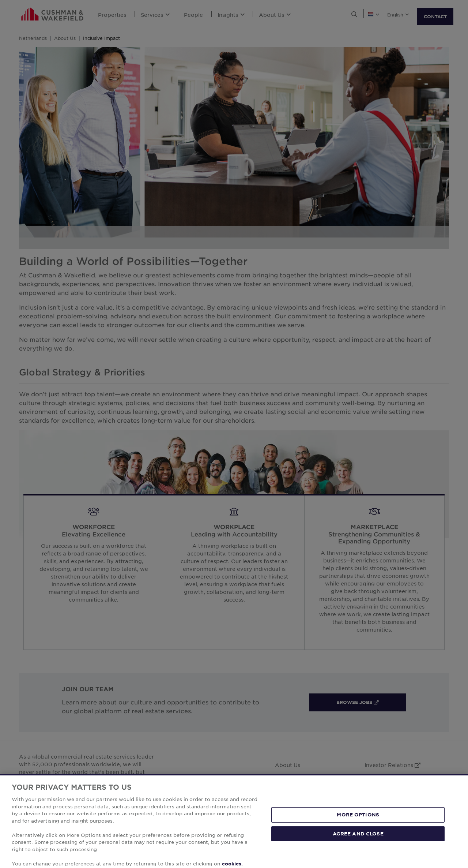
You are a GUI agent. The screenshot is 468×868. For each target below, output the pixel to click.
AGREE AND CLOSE (358, 844)
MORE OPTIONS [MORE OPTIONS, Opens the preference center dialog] (358, 825)
